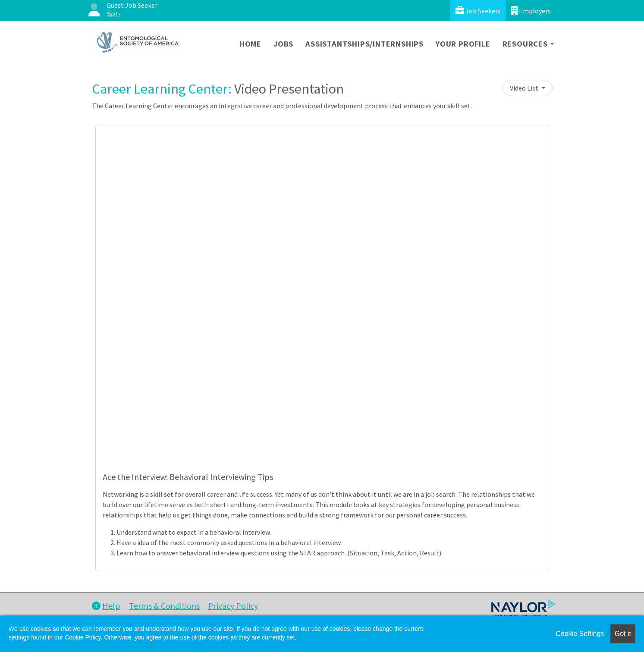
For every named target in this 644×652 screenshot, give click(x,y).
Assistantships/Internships (364, 44)
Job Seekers (478, 11)
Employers (531, 11)
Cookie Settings (580, 634)
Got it (623, 634)
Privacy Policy (233, 606)
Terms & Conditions (164, 606)
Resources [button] (525, 44)
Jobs (283, 44)
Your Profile (463, 44)
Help (106, 606)
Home (250, 44)
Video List (525, 88)
